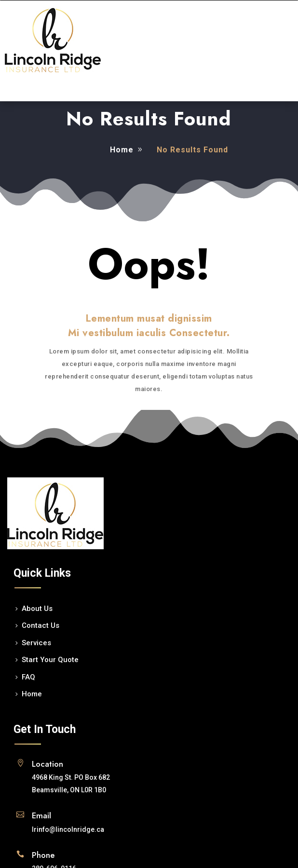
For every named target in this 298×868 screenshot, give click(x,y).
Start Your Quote (50, 660)
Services (36, 643)
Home (122, 150)
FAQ (28, 677)
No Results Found (149, 119)
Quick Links (42, 573)
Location (47, 764)
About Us (37, 609)
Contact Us (41, 625)
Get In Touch (45, 729)
